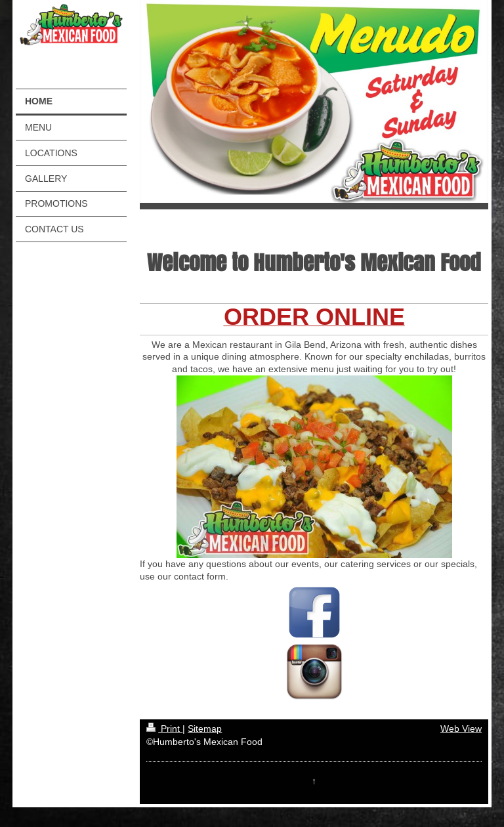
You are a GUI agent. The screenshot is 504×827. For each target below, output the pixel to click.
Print (164, 729)
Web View (461, 729)
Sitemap (205, 729)
